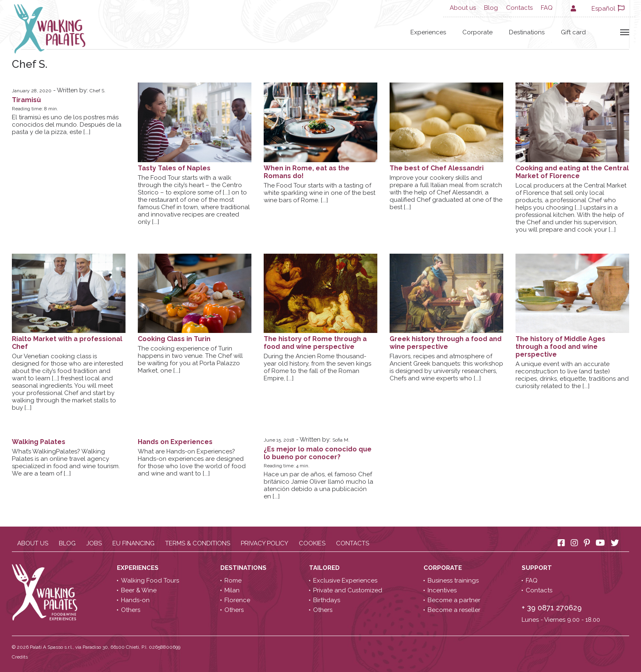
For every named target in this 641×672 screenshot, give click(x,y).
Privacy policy (264, 543)
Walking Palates (39, 442)
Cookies (312, 543)
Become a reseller (454, 610)
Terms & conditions (198, 543)
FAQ (547, 8)
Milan (232, 590)
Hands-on (135, 600)
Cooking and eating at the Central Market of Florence (572, 172)
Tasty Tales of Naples (174, 168)
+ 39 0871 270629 (552, 608)
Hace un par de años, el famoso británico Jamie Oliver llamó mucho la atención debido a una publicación (318, 485)
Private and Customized (348, 590)
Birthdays (327, 600)
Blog (491, 8)
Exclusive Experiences (345, 580)
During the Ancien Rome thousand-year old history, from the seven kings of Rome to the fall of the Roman (317, 367)
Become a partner (454, 600)
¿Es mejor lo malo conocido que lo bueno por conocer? (318, 453)
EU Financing (133, 543)
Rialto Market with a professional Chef (67, 343)
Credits (20, 657)
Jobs (94, 543)
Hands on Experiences (175, 442)
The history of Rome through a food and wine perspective (315, 343)
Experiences (428, 32)
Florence (237, 600)
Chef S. (97, 91)
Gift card (573, 32)
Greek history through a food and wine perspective (446, 343)
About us (463, 8)
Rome (233, 580)
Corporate (477, 32)
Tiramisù (26, 100)
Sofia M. (341, 440)
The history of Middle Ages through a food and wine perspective (560, 347)
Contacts (519, 8)
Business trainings (453, 580)
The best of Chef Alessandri (437, 168)
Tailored (325, 568)
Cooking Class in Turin (174, 339)
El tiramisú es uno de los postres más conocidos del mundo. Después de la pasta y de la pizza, (67, 125)
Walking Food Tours (150, 580)
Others (131, 610)
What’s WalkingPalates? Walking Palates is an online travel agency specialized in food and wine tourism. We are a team (66, 462)
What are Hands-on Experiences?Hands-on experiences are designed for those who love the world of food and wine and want (192, 462)
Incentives (442, 590)
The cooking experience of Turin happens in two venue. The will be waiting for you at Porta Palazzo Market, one (190, 359)
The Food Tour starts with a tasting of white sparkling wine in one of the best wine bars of (319, 193)
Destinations (527, 32)
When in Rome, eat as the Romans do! (307, 172)
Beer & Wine (139, 590)
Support (538, 568)
